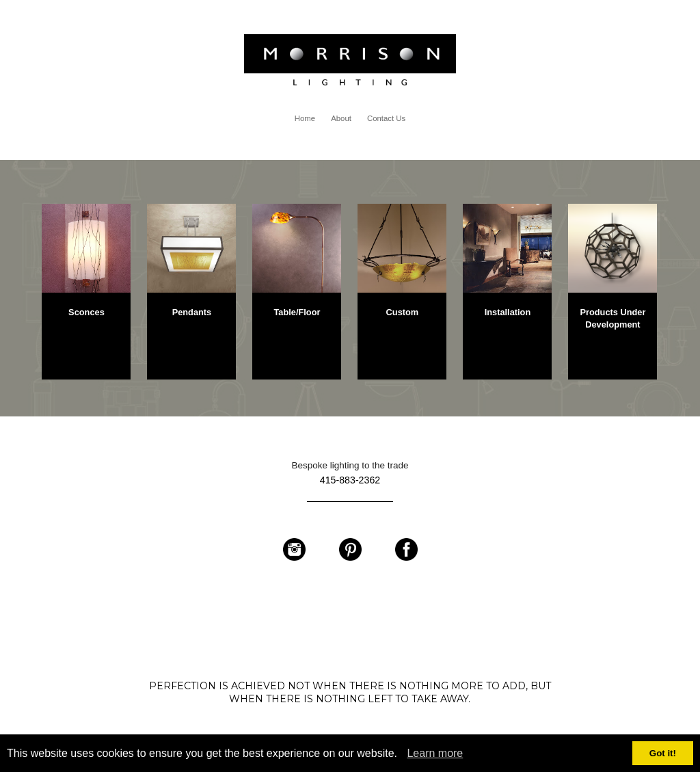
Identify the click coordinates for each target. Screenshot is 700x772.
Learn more (435, 753)
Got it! (663, 753)
